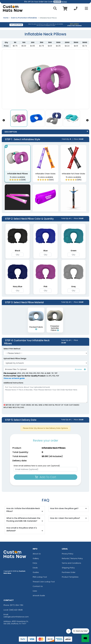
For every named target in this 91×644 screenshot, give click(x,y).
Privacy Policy (68, 554)
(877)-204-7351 (16, 605)
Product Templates (70, 577)
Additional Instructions (13, 383)
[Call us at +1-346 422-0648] (76, 9)
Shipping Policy (68, 568)
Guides (36, 572)
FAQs (35, 563)
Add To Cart (46, 477)
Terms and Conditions (71, 563)
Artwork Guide (39, 595)
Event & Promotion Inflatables (24, 18)
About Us (37, 554)
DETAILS (64, 2)
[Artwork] (45, 363)
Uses (35, 591)
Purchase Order (69, 572)
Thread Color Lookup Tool (44, 582)
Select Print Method (12, 349)
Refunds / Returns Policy (72, 558)
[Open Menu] (86, 8)
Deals (35, 568)
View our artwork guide (14, 378)
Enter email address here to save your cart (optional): (37, 466)
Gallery (36, 558)
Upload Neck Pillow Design (15, 358)
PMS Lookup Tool (40, 577)
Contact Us (38, 586)
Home (6, 18)
